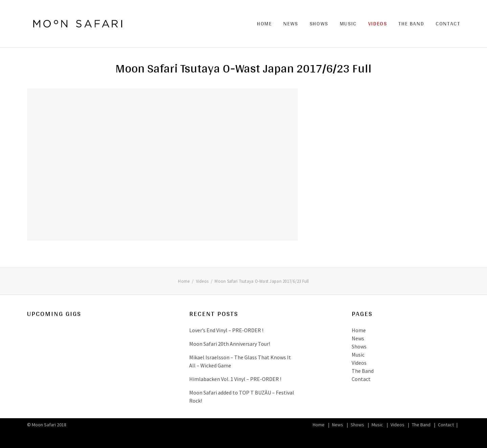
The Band (411, 24)
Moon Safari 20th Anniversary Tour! (230, 344)
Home (264, 24)
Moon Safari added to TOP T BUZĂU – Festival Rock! (242, 397)
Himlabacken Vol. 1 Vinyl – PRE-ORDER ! (235, 379)
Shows (319, 24)
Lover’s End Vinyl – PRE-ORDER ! (226, 330)
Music (348, 24)
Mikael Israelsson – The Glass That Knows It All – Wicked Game (240, 361)
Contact (448, 24)
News (291, 24)
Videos (378, 24)
